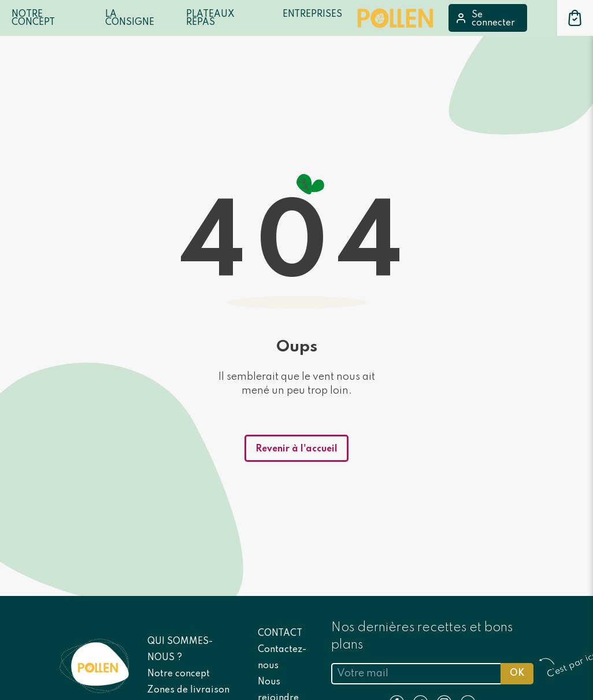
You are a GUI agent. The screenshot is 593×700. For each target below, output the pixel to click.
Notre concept (179, 674)
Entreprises (312, 14)
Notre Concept (33, 18)
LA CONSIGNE (130, 18)
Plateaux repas (210, 18)
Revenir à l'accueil (296, 449)
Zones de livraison (188, 690)
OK (517, 673)
